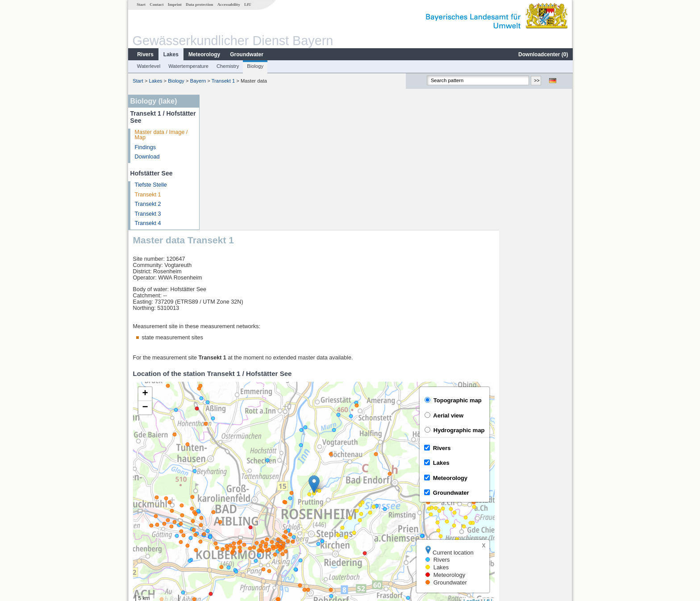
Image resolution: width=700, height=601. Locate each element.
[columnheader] (261, 490)
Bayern (198, 81)
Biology (255, 66)
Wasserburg (227, 509)
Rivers (145, 54)
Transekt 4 (148, 223)
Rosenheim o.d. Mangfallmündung (255, 499)
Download (147, 157)
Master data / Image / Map (161, 135)
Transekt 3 (148, 214)
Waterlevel (148, 66)
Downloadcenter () (543, 54)
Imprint (174, 4)
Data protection (199, 4)
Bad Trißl (223, 519)
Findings (145, 147)
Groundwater (246, 54)
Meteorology (204, 54)
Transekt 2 (148, 204)
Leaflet (545, 466)
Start (141, 4)
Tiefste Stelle (150, 185)
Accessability (228, 4)
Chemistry (227, 66)
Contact (156, 4)
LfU (247, 4)
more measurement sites (248, 538)
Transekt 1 (223, 81)
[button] (387, 349)
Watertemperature (188, 66)
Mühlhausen (227, 529)
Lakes (171, 54)
